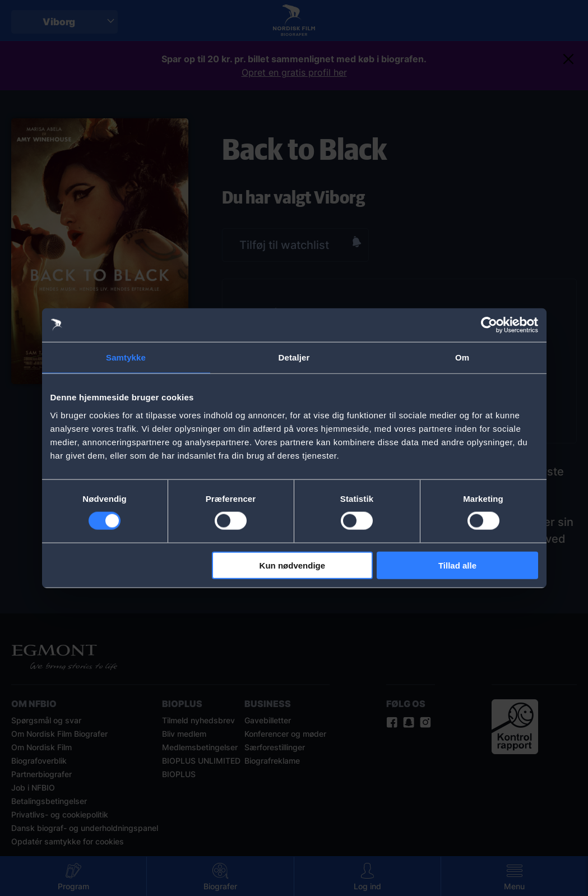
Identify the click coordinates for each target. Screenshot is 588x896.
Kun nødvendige (293, 565)
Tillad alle (457, 565)
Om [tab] (462, 357)
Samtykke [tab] (126, 357)
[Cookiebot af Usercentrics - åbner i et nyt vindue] (489, 325)
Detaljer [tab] (294, 357)
